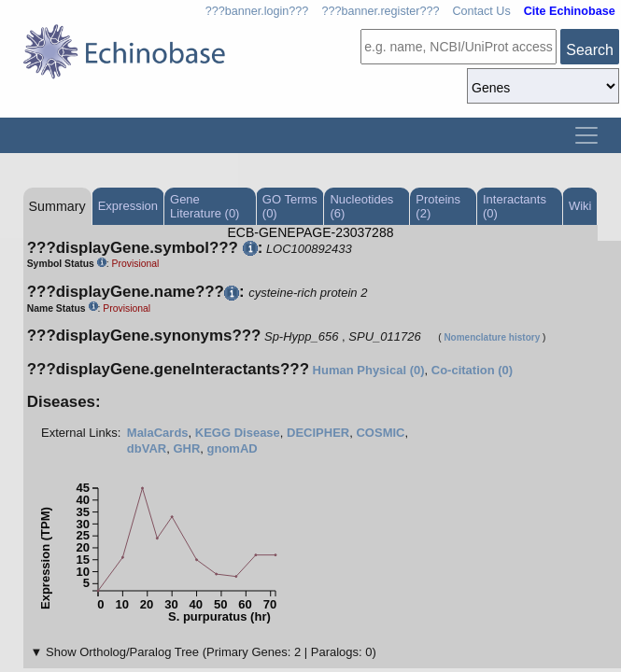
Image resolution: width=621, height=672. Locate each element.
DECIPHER (318, 433)
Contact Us (481, 11)
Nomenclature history (492, 337)
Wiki (580, 206)
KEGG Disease (238, 433)
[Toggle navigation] (586, 135)
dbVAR (147, 448)
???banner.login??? (257, 11)
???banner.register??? (380, 11)
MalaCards (158, 433)
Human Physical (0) (369, 370)
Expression (128, 206)
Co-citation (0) (472, 370)
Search (590, 50)
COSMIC (380, 433)
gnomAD (233, 448)
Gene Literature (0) (205, 206)
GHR (186, 448)
